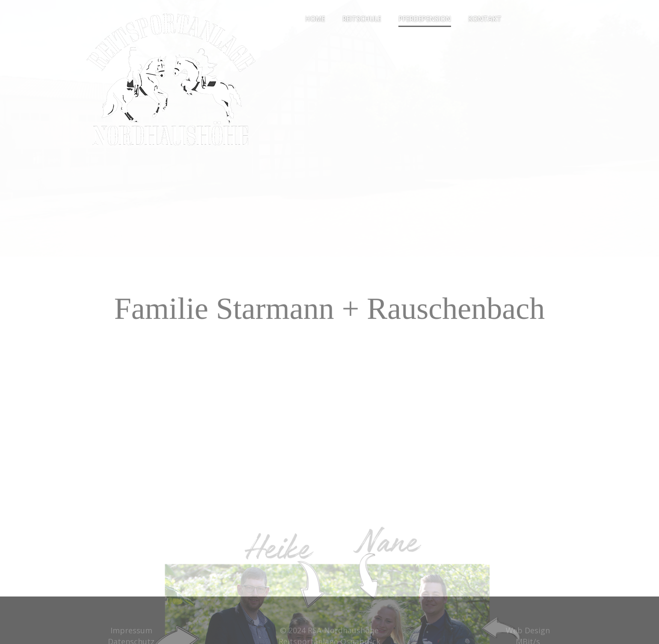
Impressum (131, 633)
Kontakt (485, 19)
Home (315, 19)
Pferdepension (425, 19)
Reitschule (362, 19)
